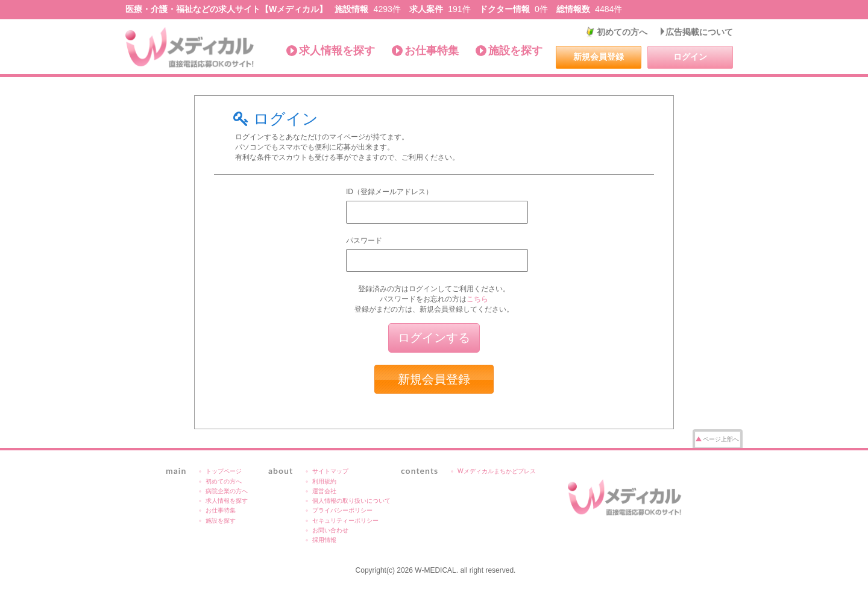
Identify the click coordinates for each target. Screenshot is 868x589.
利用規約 (324, 481)
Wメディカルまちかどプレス (497, 471)
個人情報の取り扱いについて (351, 501)
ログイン (690, 57)
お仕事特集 (432, 51)
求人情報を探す (337, 51)
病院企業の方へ (227, 491)
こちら (477, 299)
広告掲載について (699, 32)
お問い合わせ (330, 530)
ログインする (434, 338)
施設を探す (515, 51)
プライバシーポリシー (342, 510)
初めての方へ (622, 32)
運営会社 (324, 491)
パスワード (364, 241)
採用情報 (324, 540)
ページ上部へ (721, 439)
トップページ (224, 471)
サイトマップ (330, 471)
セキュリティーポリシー (345, 521)
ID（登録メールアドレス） (389, 192)
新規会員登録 (599, 57)
